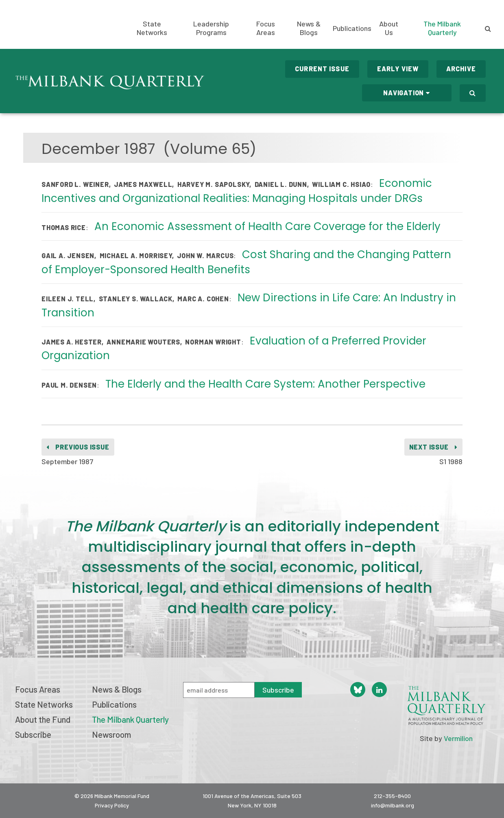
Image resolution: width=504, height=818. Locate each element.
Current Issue (322, 69)
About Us (389, 28)
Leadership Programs (211, 28)
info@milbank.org (393, 805)
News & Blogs (309, 28)
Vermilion (458, 738)
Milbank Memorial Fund (47, 24)
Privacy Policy (112, 805)
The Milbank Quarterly (442, 28)
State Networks (152, 28)
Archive (461, 69)
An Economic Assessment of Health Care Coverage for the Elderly (267, 226)
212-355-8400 (392, 796)
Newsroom (111, 734)
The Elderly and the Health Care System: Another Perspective (265, 384)
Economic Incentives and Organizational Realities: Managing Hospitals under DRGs (237, 191)
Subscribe (33, 734)
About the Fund (43, 719)
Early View (398, 69)
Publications (352, 28)
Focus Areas (266, 28)
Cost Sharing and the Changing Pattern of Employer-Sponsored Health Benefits (246, 262)
